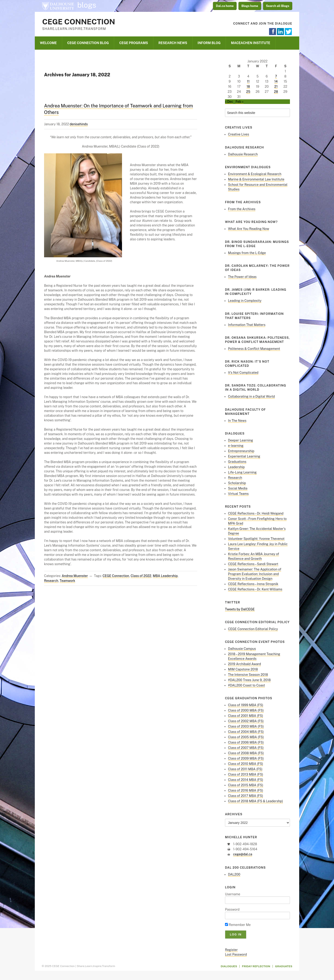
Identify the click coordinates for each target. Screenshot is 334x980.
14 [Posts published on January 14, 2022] (276, 81)
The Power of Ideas (242, 277)
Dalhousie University (58, 6)
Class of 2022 (141, 576)
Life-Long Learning (242, 472)
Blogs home (250, 6)
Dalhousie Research (243, 154)
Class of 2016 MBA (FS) (246, 790)
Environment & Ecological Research (255, 174)
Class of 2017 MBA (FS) (246, 796)
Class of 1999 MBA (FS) (246, 705)
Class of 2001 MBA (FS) (246, 716)
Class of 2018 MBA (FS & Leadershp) (255, 801)
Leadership (236, 467)
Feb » (239, 102)
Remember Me (238, 925)
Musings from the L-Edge (247, 253)
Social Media (238, 488)
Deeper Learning (241, 440)
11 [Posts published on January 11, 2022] (248, 81)
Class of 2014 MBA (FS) (246, 780)
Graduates (284, 966)
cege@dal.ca (243, 854)
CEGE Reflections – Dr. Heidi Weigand (256, 513)
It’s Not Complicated (243, 373)
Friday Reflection (256, 966)
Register (231, 950)
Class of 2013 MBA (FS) (246, 774)
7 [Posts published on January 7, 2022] (276, 76)
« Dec (229, 102)
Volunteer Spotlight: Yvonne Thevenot (256, 539)
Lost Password (236, 954)
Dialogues (229, 966)
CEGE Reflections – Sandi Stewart (253, 564)
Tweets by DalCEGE (240, 609)
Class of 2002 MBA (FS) (246, 721)
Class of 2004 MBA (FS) (246, 732)
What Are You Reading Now (249, 229)
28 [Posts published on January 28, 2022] (276, 92)
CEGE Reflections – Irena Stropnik (253, 584)
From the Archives (242, 209)
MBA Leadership (165, 576)
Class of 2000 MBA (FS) (246, 710)
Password (232, 909)
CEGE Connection (79, 22)
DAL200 (234, 874)
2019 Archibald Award (244, 664)
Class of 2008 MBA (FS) (246, 753)
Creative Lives (239, 134)
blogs (87, 5)
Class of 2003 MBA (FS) (246, 726)
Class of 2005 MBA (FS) (246, 737)
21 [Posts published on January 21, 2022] (276, 87)
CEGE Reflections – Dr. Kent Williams (255, 589)
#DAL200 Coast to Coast (246, 685)
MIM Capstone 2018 (243, 669)
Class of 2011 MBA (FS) (245, 769)
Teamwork (67, 581)
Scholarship (237, 483)
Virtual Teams (238, 494)
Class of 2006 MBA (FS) (246, 742)
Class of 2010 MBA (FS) (246, 764)
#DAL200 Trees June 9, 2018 (249, 680)
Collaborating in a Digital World (251, 397)
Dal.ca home (225, 6)
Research (51, 581)
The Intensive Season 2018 (248, 675)
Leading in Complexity (245, 301)
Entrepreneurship (241, 451)
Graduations (237, 462)
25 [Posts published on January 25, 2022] (248, 92)
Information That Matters (247, 325)
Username (233, 894)
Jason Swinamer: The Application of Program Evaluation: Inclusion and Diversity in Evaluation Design (255, 574)
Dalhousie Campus (242, 649)
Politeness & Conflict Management (254, 349)
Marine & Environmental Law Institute (256, 179)
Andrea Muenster (75, 576)
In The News (237, 421)
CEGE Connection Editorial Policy (253, 629)
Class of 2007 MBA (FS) (246, 748)
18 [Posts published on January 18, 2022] (248, 87)
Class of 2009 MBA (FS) (246, 758)
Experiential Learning (244, 456)
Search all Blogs (278, 6)
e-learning (236, 446)
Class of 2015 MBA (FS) (246, 785)
